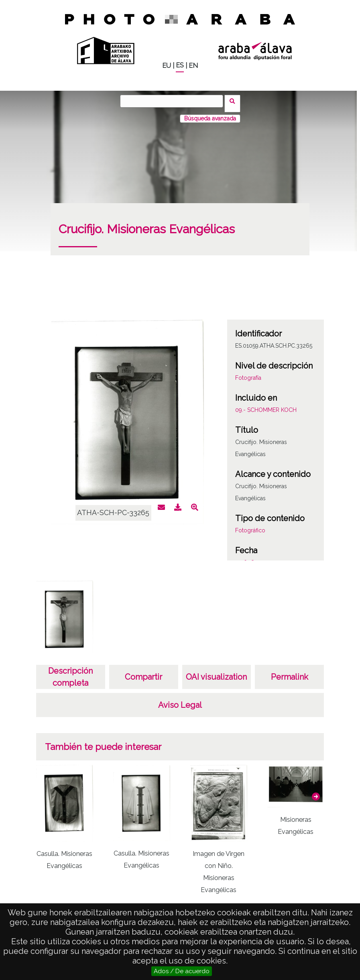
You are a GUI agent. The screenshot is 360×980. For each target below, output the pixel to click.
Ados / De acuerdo (182, 971)
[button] (316, 791)
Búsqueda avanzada (210, 114)
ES (180, 65)
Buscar (235, 101)
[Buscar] (174, 101)
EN (193, 66)
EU (167, 66)
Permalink (290, 672)
